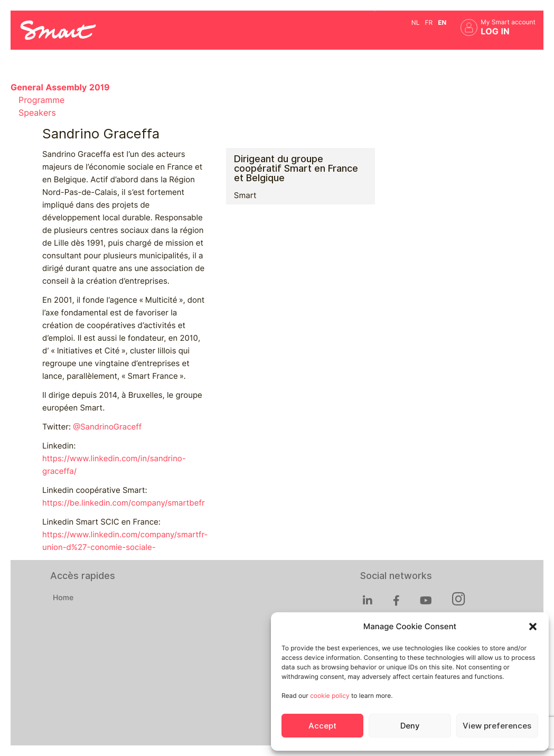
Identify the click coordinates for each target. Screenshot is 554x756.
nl (416, 22)
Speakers (37, 113)
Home (63, 598)
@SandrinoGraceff (107, 427)
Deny (410, 726)
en (442, 22)
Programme (41, 100)
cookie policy (330, 696)
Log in (495, 31)
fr (429, 22)
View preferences (497, 726)
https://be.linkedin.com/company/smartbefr (124, 503)
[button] (533, 627)
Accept (322, 726)
